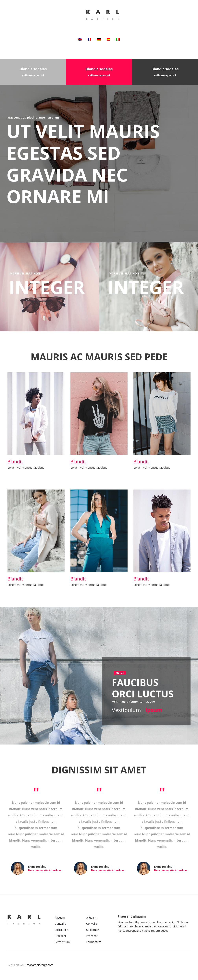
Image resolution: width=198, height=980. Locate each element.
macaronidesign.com (40, 965)
